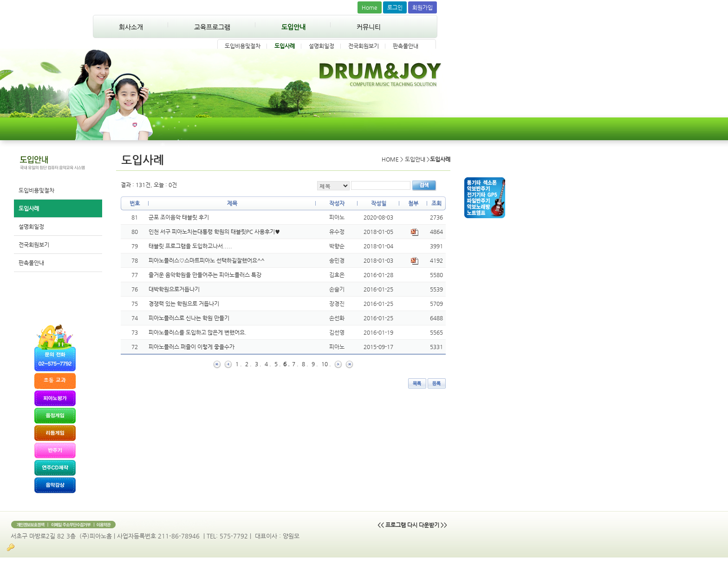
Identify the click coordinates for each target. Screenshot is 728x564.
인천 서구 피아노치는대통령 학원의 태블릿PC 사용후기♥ (214, 232)
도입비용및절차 (243, 46)
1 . (239, 364)
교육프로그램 (212, 27)
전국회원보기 (364, 46)
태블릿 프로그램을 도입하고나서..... (190, 246)
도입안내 (293, 27)
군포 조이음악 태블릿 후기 (179, 217)
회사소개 (131, 27)
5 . (278, 364)
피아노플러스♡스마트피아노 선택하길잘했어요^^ (207, 260)
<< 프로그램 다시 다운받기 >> (412, 525)
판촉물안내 (406, 46)
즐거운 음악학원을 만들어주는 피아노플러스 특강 (205, 275)
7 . (295, 364)
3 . (258, 364)
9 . (315, 364)
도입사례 (285, 46)
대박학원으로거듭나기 (174, 289)
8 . (305, 364)
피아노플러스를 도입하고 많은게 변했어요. (198, 332)
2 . (248, 364)
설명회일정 (322, 46)
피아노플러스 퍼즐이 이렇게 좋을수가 (192, 347)
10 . (326, 364)
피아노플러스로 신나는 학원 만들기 (189, 318)
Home (370, 7)
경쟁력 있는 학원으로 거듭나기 (184, 304)
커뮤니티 (369, 27)
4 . (268, 364)
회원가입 (422, 7)
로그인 (395, 7)
